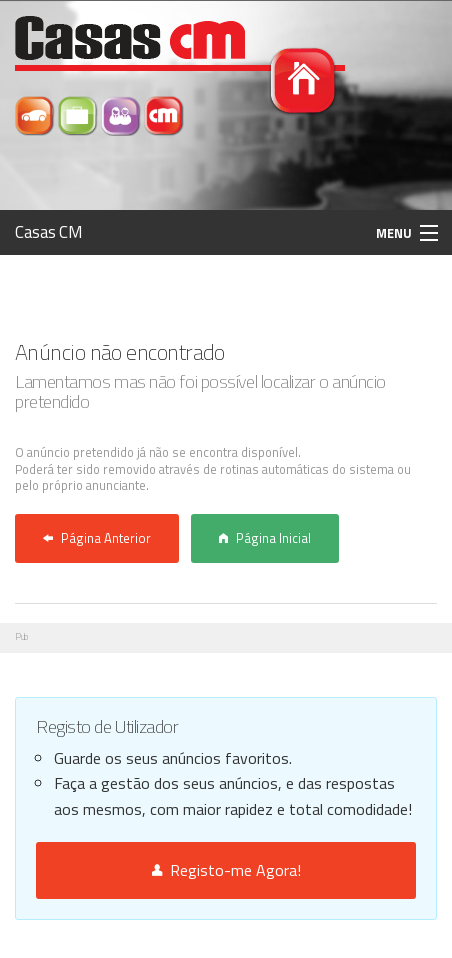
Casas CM (49, 232)
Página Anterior (97, 538)
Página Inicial (265, 538)
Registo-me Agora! (226, 870)
